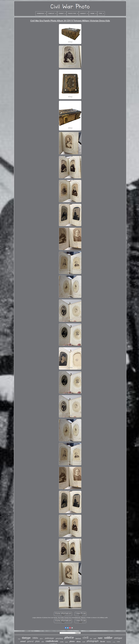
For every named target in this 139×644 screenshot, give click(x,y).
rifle (43, 642)
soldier (108, 638)
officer (41, 639)
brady (19, 639)
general (30, 641)
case (118, 641)
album (78, 642)
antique (118, 638)
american (78, 639)
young (114, 642)
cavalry (62, 642)
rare (100, 638)
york (95, 639)
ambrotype (49, 638)
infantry (109, 642)
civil (86, 638)
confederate (52, 641)
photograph (93, 641)
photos (72, 641)
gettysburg (59, 638)
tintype (26, 638)
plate (38, 641)
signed (67, 642)
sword (84, 642)
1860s (35, 638)
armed (23, 641)
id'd (91, 639)
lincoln (103, 642)
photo (69, 638)
